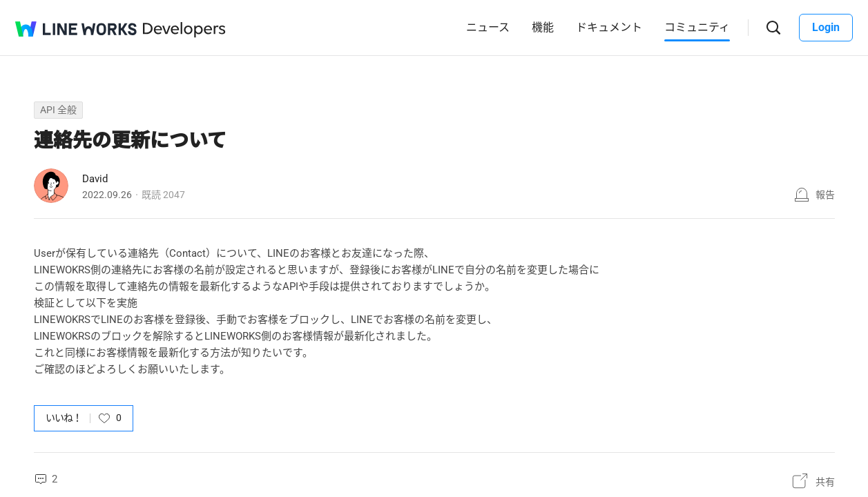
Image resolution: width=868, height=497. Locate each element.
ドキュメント (609, 27)
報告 (825, 195)
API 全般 (58, 110)
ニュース (488, 27)
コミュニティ (697, 27)
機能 (543, 27)
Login (826, 27)
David (95, 179)
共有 (825, 482)
